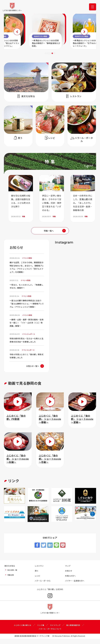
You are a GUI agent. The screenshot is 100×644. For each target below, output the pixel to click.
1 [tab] (46, 53)
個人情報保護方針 (75, 630)
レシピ (38, 581)
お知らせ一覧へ (33, 370)
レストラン (39, 570)
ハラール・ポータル (43, 586)
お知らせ (69, 575)
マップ (68, 570)
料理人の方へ (71, 581)
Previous (28, 31)
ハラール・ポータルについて (50, 634)
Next (72, 31)
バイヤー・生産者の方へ (75, 586)
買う (37, 575)
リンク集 (40, 630)
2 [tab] (48, 53)
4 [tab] (52, 53)
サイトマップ (56, 630)
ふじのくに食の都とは (21, 630)
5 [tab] (54, 53)
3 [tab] (50, 53)
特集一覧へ (49, 231)
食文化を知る (10, 570)
